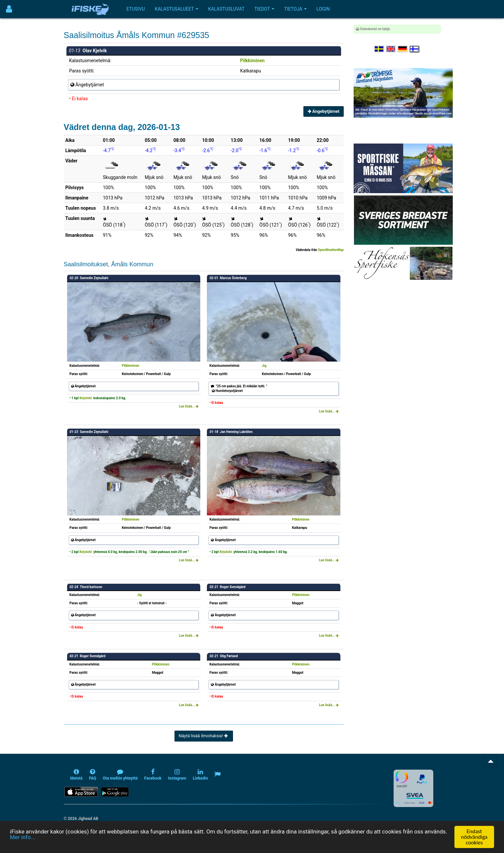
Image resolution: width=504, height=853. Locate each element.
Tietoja (295, 9)
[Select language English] (391, 49)
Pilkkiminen (252, 61)
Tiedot (264, 9)
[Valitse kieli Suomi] (415, 49)
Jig (264, 366)
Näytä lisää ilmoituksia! (204, 736)
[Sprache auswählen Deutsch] (403, 49)
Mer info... (22, 837)
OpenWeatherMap (331, 250)
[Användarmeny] (9, 9)
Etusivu (136, 9)
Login (323, 9)
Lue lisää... (189, 406)
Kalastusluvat (226, 9)
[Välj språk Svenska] (379, 49)
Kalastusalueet (176, 9)
